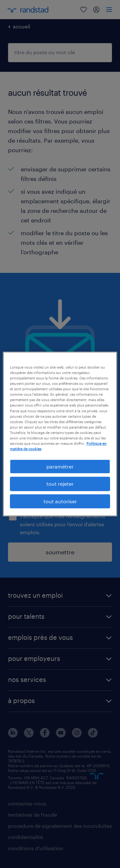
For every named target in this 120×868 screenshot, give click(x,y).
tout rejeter (60, 484)
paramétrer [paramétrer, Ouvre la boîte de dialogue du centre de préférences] (60, 466)
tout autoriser (60, 501)
